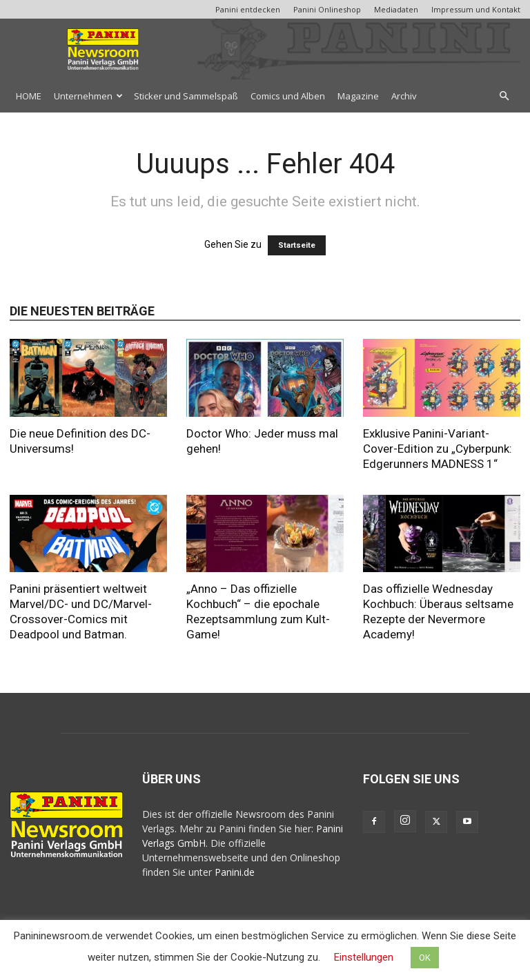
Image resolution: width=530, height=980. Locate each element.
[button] (504, 96)
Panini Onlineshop (327, 9)
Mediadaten (396, 9)
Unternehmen (88, 96)
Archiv (404, 96)
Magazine (358, 96)
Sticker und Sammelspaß (186, 96)
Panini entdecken (248, 9)
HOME (29, 96)
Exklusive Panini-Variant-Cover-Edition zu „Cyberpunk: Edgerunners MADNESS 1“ (438, 449)
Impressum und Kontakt (476, 9)
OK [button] (425, 958)
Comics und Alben (288, 96)
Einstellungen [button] (364, 957)
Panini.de (235, 872)
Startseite (297, 245)
